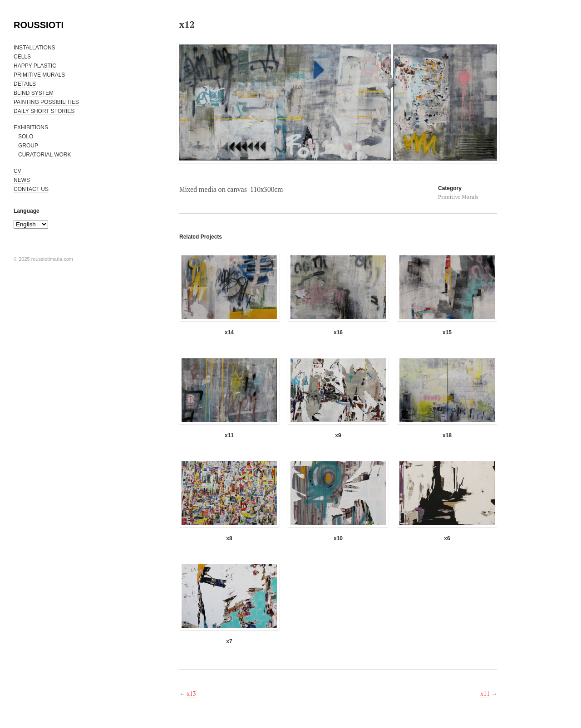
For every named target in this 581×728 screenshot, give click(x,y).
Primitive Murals (458, 197)
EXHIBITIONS (31, 127)
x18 (447, 435)
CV (17, 171)
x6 (447, 538)
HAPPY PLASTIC (35, 66)
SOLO (26, 137)
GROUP (28, 146)
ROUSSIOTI (39, 25)
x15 (447, 332)
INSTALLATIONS (34, 48)
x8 (229, 538)
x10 (338, 538)
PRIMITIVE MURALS (39, 75)
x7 (229, 641)
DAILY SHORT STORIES (44, 111)
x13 (191, 694)
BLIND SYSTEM (34, 93)
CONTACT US (31, 189)
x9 (338, 435)
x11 (229, 435)
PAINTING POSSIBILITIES (46, 102)
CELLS (22, 57)
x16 (338, 332)
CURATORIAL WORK (44, 155)
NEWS (22, 180)
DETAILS (25, 84)
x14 (229, 332)
